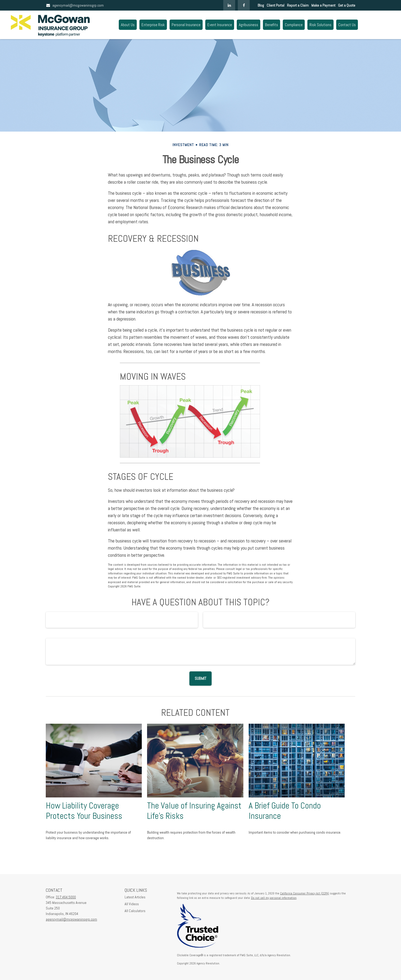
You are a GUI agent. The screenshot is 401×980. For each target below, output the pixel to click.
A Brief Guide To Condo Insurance (285, 811)
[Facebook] (244, 5)
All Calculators (135, 911)
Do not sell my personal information (274, 898)
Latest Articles (135, 897)
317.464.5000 (66, 897)
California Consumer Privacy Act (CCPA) (305, 893)
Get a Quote (347, 5)
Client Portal (275, 5)
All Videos (132, 904)
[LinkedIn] (229, 5)
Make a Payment (323, 5)
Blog (261, 5)
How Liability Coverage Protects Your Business (84, 811)
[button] (128, 25)
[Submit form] (200, 679)
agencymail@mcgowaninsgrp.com (75, 5)
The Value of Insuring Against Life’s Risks (194, 811)
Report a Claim (298, 5)
